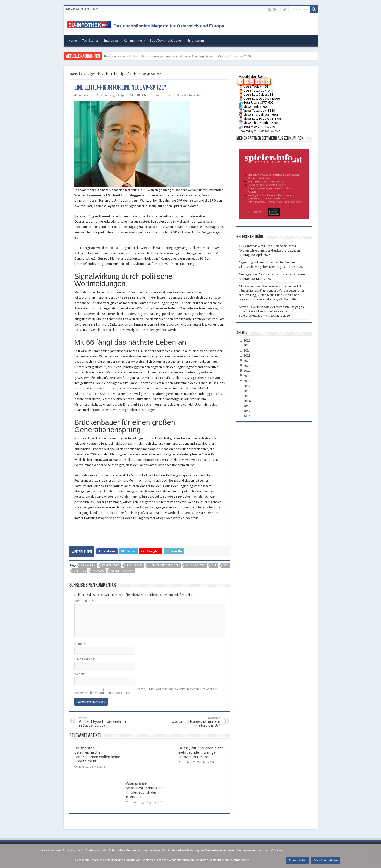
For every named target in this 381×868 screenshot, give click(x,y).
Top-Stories (90, 41)
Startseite (76, 74)
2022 (245, 361)
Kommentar (84, 601)
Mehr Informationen (326, 860)
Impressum (196, 41)
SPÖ (226, 565)
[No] (375, 856)
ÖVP (214, 565)
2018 (245, 381)
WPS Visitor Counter (267, 131)
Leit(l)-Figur (134, 565)
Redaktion (85, 95)
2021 (245, 366)
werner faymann (122, 571)
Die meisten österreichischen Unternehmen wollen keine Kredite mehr (97, 755)
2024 (245, 350)
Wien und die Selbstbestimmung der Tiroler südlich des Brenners (145, 790)
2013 (245, 406)
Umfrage (80, 571)
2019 (245, 376)
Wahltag (98, 571)
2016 (245, 391)
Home (73, 41)
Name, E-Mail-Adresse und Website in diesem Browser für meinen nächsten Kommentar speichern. (146, 691)
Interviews (111, 41)
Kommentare (133, 41)
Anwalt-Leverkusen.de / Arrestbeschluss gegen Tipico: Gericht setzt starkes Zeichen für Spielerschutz (271, 311)
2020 (245, 371)
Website (80, 674)
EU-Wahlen (88, 565)
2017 (245, 386)
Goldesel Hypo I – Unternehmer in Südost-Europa (104, 722)
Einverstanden (297, 860)
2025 (245, 345)
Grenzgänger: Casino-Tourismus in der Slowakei (272, 274)
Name (80, 644)
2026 (245, 340)
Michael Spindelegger (164, 565)
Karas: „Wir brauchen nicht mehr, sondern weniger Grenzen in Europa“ (200, 752)
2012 (245, 411)
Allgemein (94, 74)
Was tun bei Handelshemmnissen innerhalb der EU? (195, 722)
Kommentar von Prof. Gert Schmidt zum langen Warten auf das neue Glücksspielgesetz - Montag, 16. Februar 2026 (178, 56)
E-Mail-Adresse (86, 659)
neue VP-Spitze (195, 565)
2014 (245, 401)
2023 (245, 356)
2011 (245, 416)
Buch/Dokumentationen (166, 41)
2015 (245, 396)
